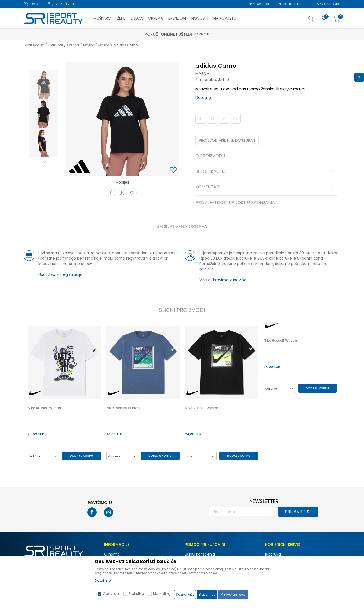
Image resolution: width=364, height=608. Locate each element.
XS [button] (235, 118)
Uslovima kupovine (229, 280)
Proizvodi (56, 45)
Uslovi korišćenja (200, 554)
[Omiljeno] (324, 18)
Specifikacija (266, 172)
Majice (89, 45)
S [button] (224, 118)
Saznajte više (207, 34)
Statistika (136, 594)
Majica (104, 45)
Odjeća (73, 45)
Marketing (162, 594)
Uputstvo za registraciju (60, 274)
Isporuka (273, 554)
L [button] (201, 118)
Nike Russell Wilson (44, 408)
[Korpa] (337, 19)
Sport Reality (34, 45)
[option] (43, 84)
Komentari (266, 187)
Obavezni (111, 594)
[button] (316, 20)
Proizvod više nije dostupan (227, 140)
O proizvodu (266, 156)
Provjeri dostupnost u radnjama (266, 203)
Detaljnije (204, 98)
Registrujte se (291, 4)
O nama (112, 554)
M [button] (212, 118)
